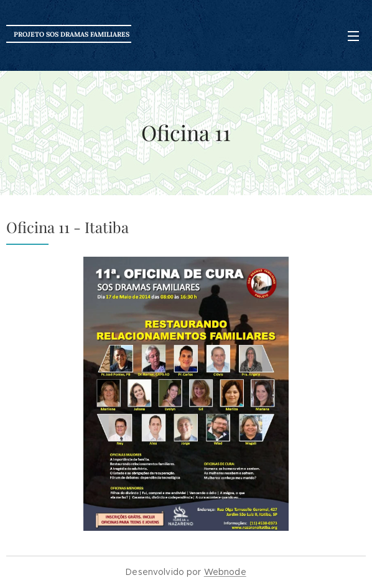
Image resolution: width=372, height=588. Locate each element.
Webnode (225, 572)
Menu (353, 36)
